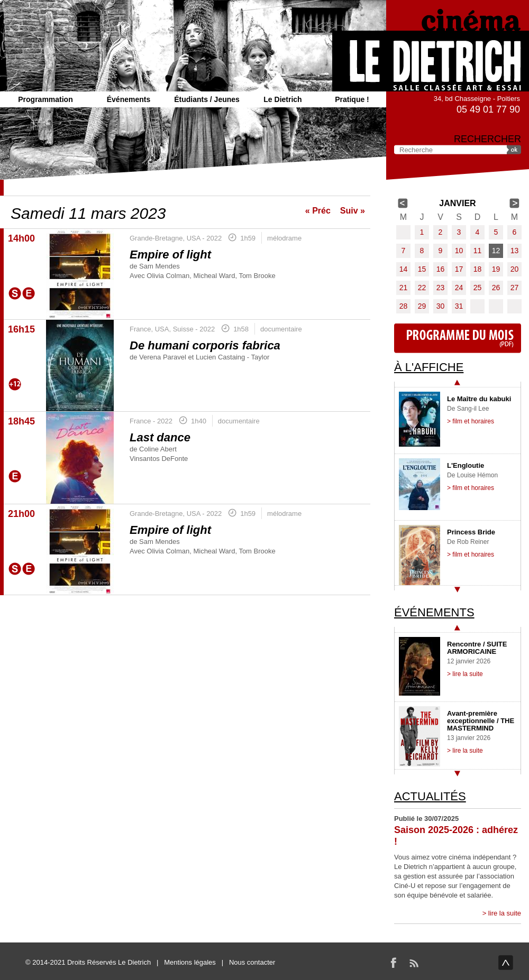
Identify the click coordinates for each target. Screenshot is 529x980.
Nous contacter (252, 962)
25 (478, 288)
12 (496, 251)
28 (404, 306)
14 (404, 269)
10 (459, 251)
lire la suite (505, 913)
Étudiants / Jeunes (207, 99)
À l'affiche (429, 367)
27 (515, 288)
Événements (129, 99)
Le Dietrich (282, 99)
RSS (414, 963)
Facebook (394, 963)
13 (515, 251)
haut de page (506, 963)
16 (441, 269)
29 (422, 306)
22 (422, 288)
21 (404, 288)
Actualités (430, 796)
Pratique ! (352, 99)
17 (459, 269)
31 (459, 306)
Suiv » (353, 211)
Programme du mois (458, 338)
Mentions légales (190, 962)
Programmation (45, 99)
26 (496, 288)
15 (422, 269)
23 (441, 288)
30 (441, 306)
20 (515, 269)
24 (459, 288)
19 (496, 269)
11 (478, 251)
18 (478, 269)
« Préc (318, 211)
